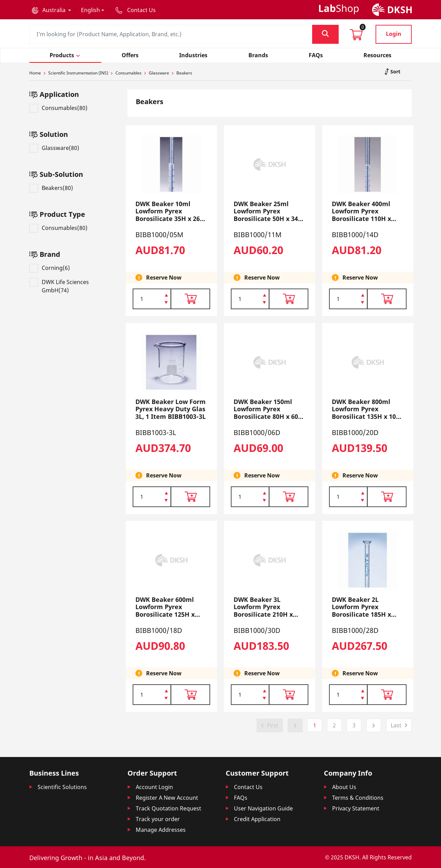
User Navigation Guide (263, 808)
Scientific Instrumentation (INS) (78, 73)
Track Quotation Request (168, 808)
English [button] (90, 10)
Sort (395, 72)
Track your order (158, 819)
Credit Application (257, 819)
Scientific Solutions (62, 787)
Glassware (159, 73)
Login (394, 34)
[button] (51, 10)
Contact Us (248, 787)
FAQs (241, 798)
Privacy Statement (356, 808)
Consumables (129, 73)
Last (396, 725)
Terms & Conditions (358, 798)
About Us (344, 787)
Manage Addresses (161, 830)
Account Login (154, 787)
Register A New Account (167, 798)
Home (35, 73)
